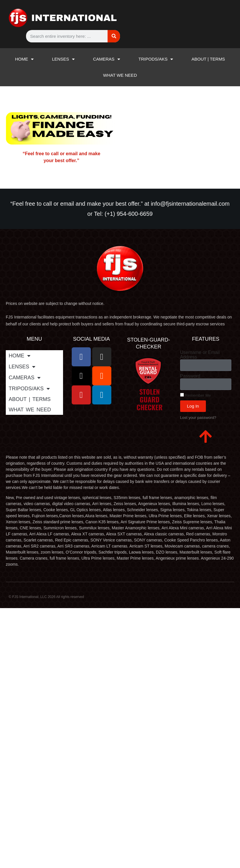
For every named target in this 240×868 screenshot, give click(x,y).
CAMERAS (107, 59)
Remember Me (196, 395)
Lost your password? (198, 418)
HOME (24, 59)
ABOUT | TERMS (208, 59)
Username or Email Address (200, 355)
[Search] (114, 36)
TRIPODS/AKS (156, 59)
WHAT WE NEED (120, 75)
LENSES (63, 59)
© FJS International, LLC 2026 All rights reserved (46, 597)
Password (190, 376)
